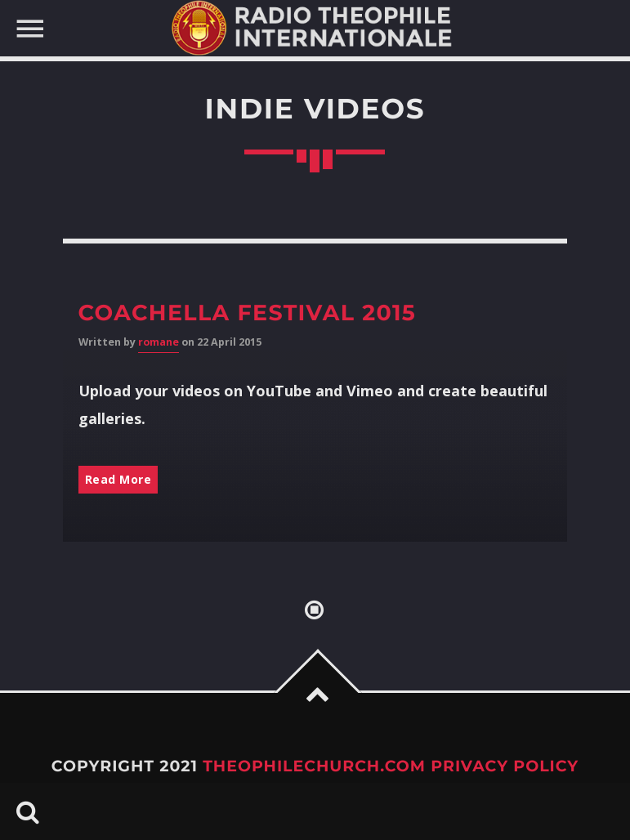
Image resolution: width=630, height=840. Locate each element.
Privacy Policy (505, 766)
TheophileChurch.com (314, 766)
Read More (118, 479)
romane (159, 342)
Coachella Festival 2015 (248, 313)
